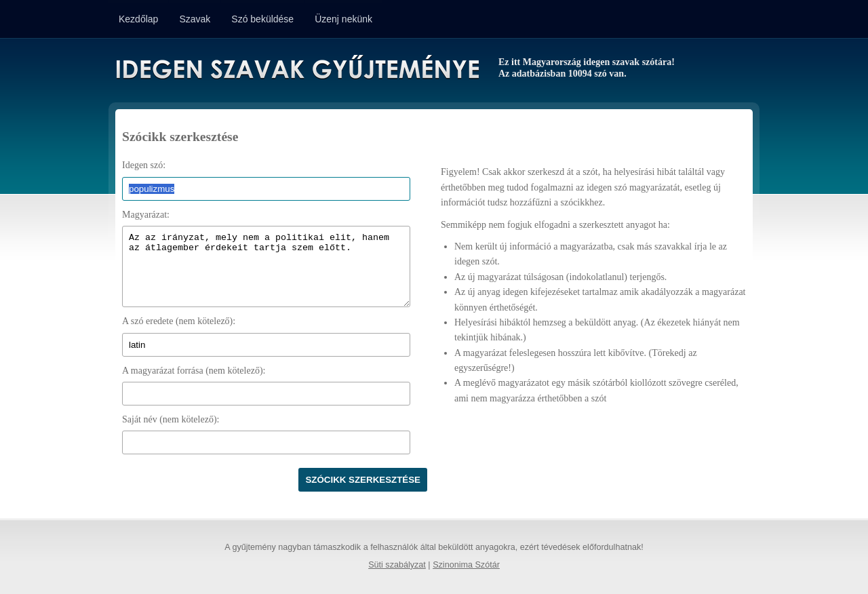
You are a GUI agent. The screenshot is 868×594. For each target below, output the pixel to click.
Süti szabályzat (397, 565)
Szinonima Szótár (466, 565)
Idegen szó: (144, 165)
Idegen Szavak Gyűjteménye (297, 69)
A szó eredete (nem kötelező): (179, 321)
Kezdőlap (138, 19)
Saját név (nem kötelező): (171, 419)
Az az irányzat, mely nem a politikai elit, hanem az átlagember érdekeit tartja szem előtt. (266, 266)
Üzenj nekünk (343, 19)
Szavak (195, 19)
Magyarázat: (146, 215)
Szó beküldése (262, 19)
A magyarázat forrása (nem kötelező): (194, 371)
